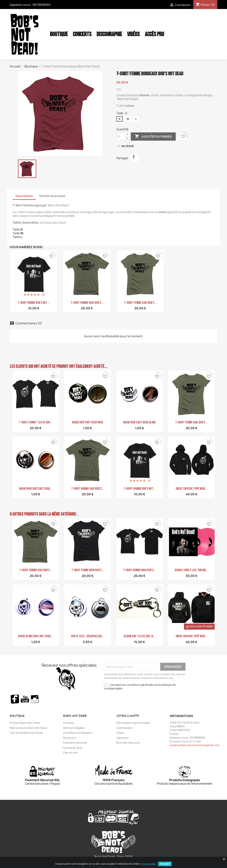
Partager (135, 158)
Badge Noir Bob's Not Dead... (36, 489)
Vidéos (133, 34)
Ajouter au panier (153, 137)
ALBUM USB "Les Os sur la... (140, 636)
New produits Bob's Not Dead (28, 728)
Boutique (59, 34)
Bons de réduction (128, 743)
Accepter (165, 864)
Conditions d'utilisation (78, 733)
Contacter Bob (73, 748)
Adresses (123, 738)
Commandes (125, 728)
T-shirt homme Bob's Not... (34, 303)
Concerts (82, 34)
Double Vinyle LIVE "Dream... (191, 570)
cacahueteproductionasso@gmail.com (195, 745)
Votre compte (128, 716)
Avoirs (120, 733)
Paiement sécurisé (75, 743)
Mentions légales (74, 728)
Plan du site (70, 753)
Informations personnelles (133, 723)
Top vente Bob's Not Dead (26, 733)
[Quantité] (121, 137)
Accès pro (70, 738)
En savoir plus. (149, 864)
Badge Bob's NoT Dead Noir (87, 422)
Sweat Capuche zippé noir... (191, 489)
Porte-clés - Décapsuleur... (87, 636)
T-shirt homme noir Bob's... (139, 570)
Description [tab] (24, 196)
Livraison (69, 723)
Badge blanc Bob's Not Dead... (36, 636)
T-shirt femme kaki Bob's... (140, 303)
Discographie (109, 34)
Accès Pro (154, 34)
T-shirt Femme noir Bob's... (88, 570)
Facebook (15, 699)
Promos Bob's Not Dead (25, 723)
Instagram (35, 699)
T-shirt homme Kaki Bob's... (87, 303)
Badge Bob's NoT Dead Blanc (139, 422)
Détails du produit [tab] (52, 196)
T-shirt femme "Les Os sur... (36, 422)
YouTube (25, 699)
